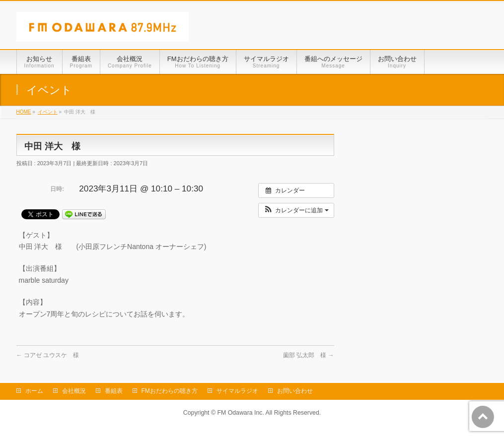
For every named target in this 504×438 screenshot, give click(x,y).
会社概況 (74, 391)
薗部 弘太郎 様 (309, 355)
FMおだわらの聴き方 (170, 391)
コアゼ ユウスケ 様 (48, 355)
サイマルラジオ (237, 391)
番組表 (114, 391)
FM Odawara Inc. (240, 413)
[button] (296, 210)
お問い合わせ (295, 391)
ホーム (34, 391)
